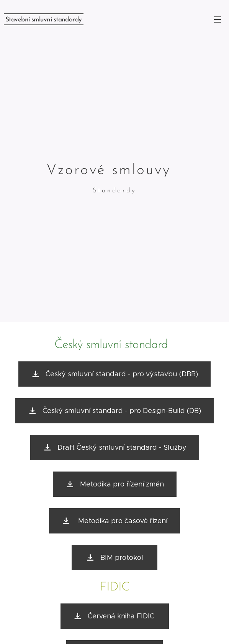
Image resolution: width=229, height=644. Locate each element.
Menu (218, 20)
